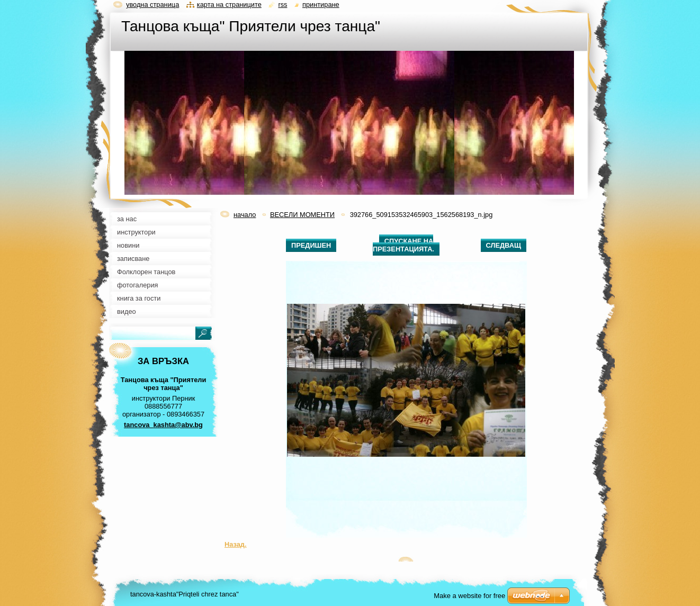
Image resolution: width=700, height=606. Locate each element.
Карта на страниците (229, 4)
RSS (282, 4)
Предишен (311, 245)
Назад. (236, 544)
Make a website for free (469, 596)
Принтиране (321, 4)
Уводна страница (152, 4)
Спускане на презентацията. (403, 245)
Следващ (504, 245)
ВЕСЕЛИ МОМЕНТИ (302, 215)
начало (245, 215)
